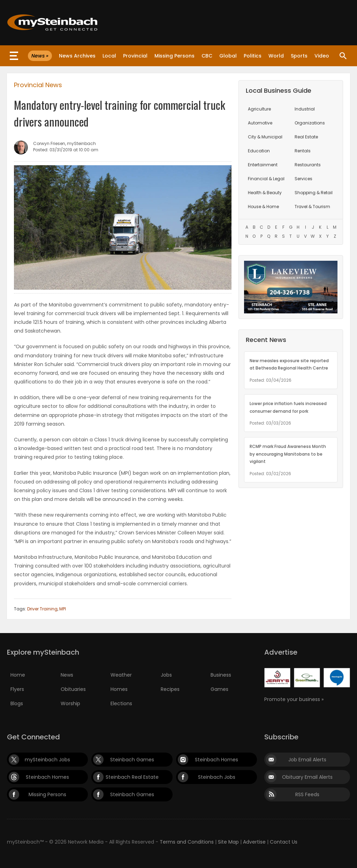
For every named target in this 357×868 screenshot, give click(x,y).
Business (221, 675)
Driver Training (42, 609)
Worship (70, 703)
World (276, 56)
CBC (207, 56)
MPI (63, 609)
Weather (121, 675)
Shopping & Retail (314, 193)
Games (219, 689)
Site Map (228, 842)
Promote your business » (294, 699)
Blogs (17, 703)
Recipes (170, 689)
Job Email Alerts (307, 760)
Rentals (303, 151)
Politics (253, 56)
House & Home (263, 207)
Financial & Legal (266, 179)
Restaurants (308, 165)
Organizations (310, 123)
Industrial (305, 109)
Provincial (135, 56)
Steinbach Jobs (217, 777)
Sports (299, 56)
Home (18, 675)
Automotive (260, 123)
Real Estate (306, 137)
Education (259, 151)
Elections (121, 703)
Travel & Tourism (312, 207)
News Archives (77, 56)
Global (228, 56)
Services (303, 179)
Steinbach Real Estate (132, 777)
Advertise (254, 842)
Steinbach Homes (217, 760)
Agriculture (259, 109)
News (67, 675)
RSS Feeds (307, 794)
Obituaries (73, 689)
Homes (119, 689)
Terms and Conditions (187, 842)
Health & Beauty (265, 193)
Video (322, 56)
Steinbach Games (132, 760)
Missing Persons (174, 56)
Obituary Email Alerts (307, 777)
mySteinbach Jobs (47, 760)
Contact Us (284, 842)
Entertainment (263, 165)
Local (109, 56)
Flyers (17, 689)
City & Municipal (265, 137)
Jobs (166, 675)
